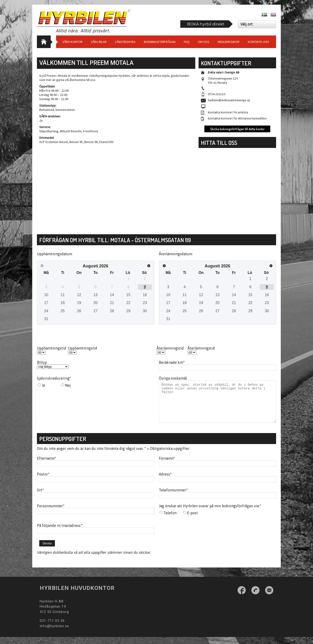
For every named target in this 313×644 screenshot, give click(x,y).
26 (79, 311)
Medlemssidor (229, 42)
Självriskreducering (54, 378)
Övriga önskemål (173, 378)
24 (46, 311)
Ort (40, 497)
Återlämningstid (170, 348)
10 (46, 295)
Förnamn (167, 465)
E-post (192, 520)
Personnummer (51, 513)
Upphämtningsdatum (55, 254)
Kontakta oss (258, 42)
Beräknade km (172, 362)
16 (145, 295)
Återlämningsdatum (176, 254)
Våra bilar (99, 42)
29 (128, 311)
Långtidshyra (125, 42)
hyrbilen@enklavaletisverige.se (229, 100)
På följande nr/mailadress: (60, 532)
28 (112, 311)
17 (46, 303)
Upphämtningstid (52, 348)
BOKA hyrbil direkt (206, 24)
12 (79, 295)
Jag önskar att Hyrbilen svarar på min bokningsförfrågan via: (210, 513)
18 (63, 303)
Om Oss (204, 42)
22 (128, 303)
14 (112, 295)
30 (145, 311)
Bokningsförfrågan (160, 42)
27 (96, 311)
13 (96, 295)
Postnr (43, 481)
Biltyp (42, 362)
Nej (68, 385)
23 (145, 303)
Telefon (170, 520)
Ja (43, 385)
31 (46, 319)
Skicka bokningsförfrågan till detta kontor (237, 129)
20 (96, 303)
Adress (165, 481)
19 (79, 303)
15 (128, 295)
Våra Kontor (73, 42)
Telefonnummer (173, 497)
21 (112, 303)
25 (63, 311)
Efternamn (47, 465)
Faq (187, 42)
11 (63, 295)
